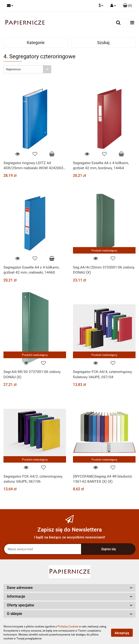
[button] (128, 6)
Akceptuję (122, 633)
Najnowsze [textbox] (13, 69)
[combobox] (27, 69)
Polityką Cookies (68, 626)
